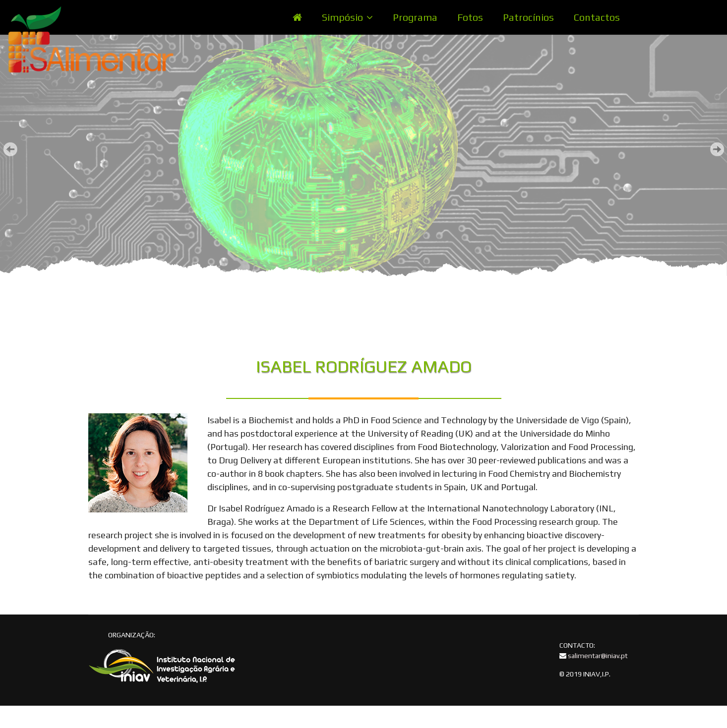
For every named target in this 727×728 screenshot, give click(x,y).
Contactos (597, 17)
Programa (415, 17)
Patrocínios (528, 17)
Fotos (470, 17)
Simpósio (342, 17)
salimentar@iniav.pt (598, 656)
